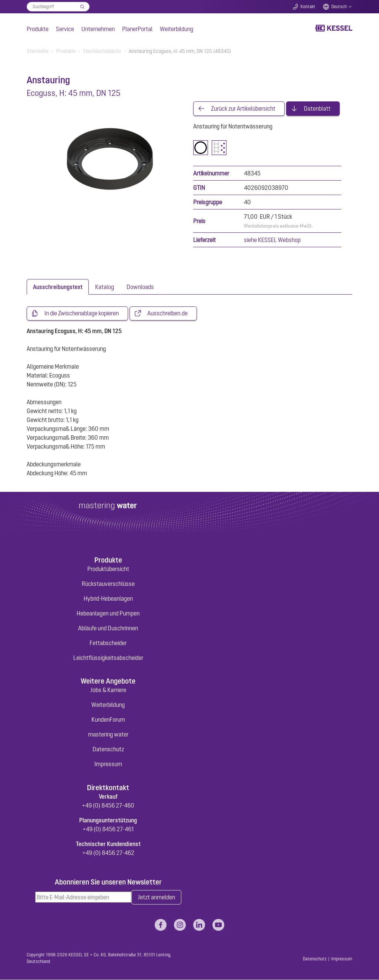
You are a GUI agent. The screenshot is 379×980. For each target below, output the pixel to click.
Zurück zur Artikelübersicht (243, 109)
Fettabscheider (108, 643)
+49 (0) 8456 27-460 (108, 806)
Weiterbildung (177, 29)
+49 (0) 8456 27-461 (108, 829)
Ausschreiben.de (167, 314)
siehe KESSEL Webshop (272, 240)
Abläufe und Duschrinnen (108, 628)
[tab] (58, 287)
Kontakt (308, 7)
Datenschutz (108, 750)
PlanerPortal (137, 29)
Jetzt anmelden (156, 898)
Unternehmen (98, 29)
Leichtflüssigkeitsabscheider (108, 658)
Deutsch (339, 7)
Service (65, 29)
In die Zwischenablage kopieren (82, 314)
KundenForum (108, 720)
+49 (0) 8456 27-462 (108, 853)
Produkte (38, 29)
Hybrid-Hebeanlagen (108, 599)
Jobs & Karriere (108, 691)
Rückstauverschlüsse (108, 584)
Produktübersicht (108, 569)
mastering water (108, 735)
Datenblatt (317, 109)
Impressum (108, 765)
